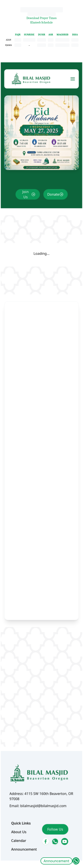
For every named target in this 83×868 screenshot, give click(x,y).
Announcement (56, 861)
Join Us (26, 211)
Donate (53, 211)
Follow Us (54, 806)
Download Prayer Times (42, 18)
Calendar (20, 817)
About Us (20, 809)
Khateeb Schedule (41, 22)
